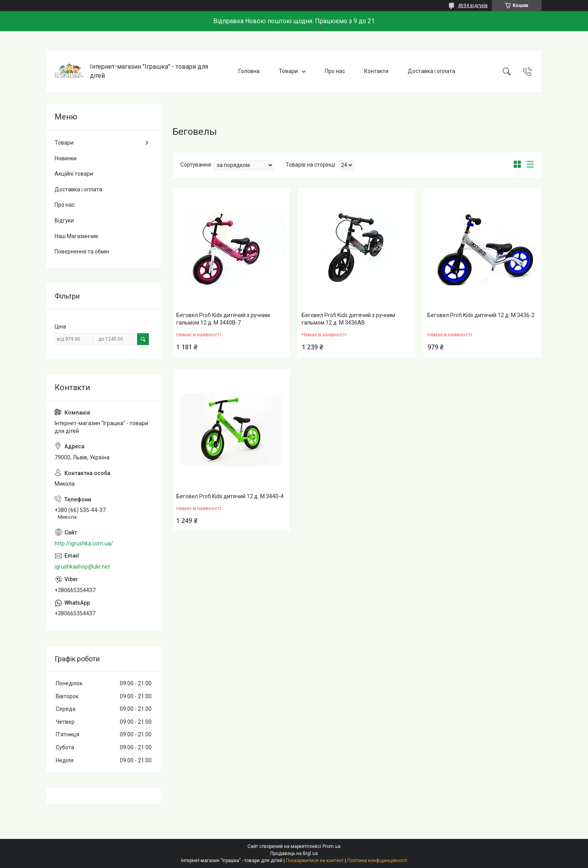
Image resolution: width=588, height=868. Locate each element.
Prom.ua (332, 846)
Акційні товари (74, 174)
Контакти (376, 71)
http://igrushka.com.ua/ (84, 543)
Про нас (335, 71)
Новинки (66, 158)
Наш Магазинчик (76, 236)
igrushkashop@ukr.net (82, 567)
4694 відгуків (473, 6)
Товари (288, 71)
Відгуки (64, 220)
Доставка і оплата (431, 71)
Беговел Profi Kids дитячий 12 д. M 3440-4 (230, 496)
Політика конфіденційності (377, 861)
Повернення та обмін (82, 251)
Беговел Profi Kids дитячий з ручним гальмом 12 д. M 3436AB (348, 319)
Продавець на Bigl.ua (294, 853)
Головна (249, 71)
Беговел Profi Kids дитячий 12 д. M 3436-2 (481, 315)
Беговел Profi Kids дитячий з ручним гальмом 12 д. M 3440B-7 (223, 319)
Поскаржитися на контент (315, 861)
